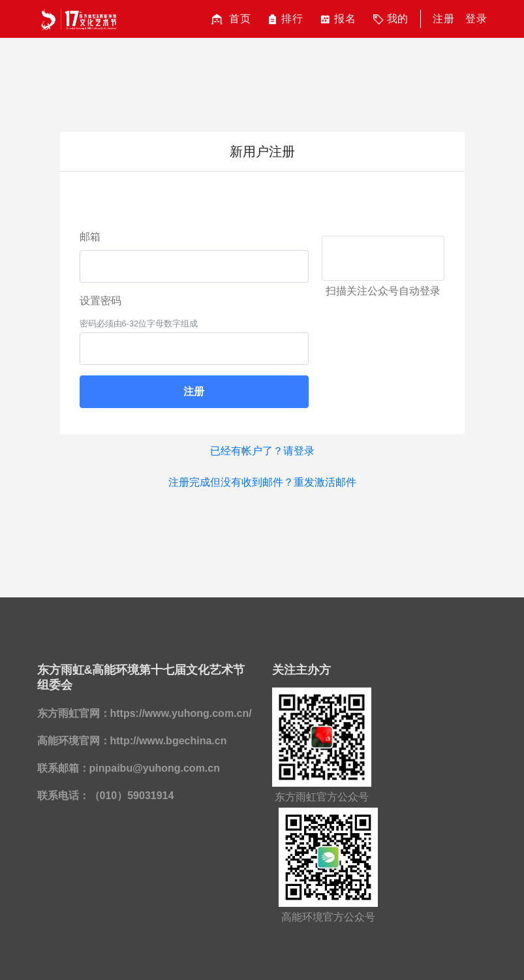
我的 (389, 19)
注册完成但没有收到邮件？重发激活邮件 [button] (262, 482)
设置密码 (100, 301)
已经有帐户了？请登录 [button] (262, 451)
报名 (336, 19)
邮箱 (90, 237)
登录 (476, 19)
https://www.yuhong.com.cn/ (181, 713)
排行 (284, 19)
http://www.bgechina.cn (169, 741)
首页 (230, 19)
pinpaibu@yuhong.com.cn (155, 768)
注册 (444, 19)
